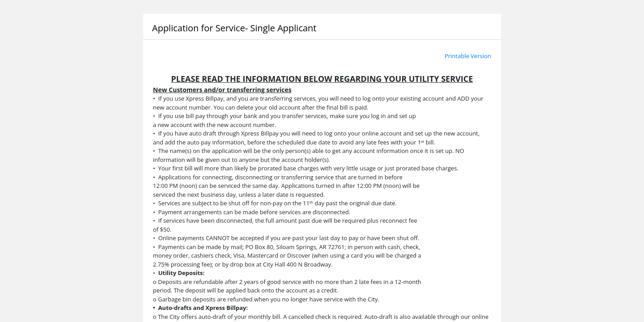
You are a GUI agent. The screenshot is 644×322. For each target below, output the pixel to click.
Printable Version (468, 56)
